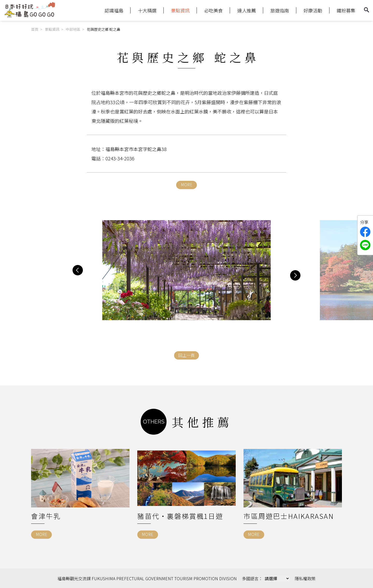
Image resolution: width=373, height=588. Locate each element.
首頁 (35, 29)
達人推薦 (247, 10)
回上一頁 (187, 355)
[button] (78, 270)
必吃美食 (213, 10)
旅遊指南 (280, 10)
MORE (187, 184)
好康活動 (313, 10)
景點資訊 (180, 10)
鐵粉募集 (346, 10)
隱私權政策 (305, 578)
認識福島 (114, 10)
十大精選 (147, 10)
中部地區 (73, 29)
